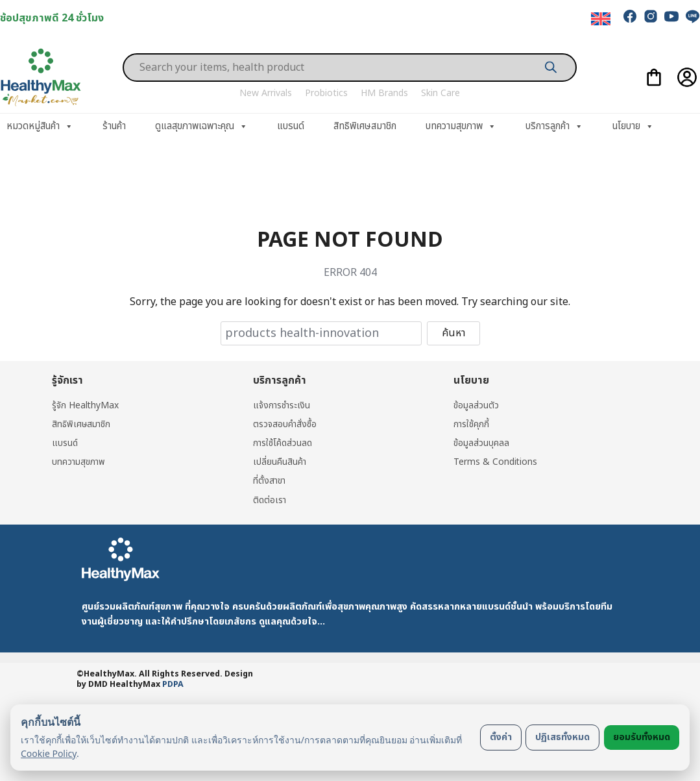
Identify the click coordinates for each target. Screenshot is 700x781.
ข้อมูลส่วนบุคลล (481, 444)
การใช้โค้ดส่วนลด (283, 444)
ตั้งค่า (501, 737)
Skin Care (441, 93)
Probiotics (326, 93)
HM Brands (384, 93)
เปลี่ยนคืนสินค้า (280, 463)
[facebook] (630, 16)
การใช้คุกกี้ (472, 425)
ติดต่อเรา (270, 501)
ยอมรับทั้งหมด (642, 737)
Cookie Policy (49, 753)
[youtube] (671, 16)
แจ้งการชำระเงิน (282, 405)
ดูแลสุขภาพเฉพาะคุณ (201, 127)
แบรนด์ (291, 126)
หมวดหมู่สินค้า (40, 127)
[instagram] (651, 16)
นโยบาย (633, 127)
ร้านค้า (114, 126)
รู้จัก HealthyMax (86, 405)
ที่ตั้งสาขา (270, 482)
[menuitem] (601, 19)
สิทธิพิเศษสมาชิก (365, 126)
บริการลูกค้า (554, 127)
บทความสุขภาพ (461, 127)
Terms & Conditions (496, 463)
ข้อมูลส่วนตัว (476, 405)
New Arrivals (266, 93)
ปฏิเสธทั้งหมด (562, 737)
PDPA (173, 686)
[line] (692, 16)
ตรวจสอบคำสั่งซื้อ (285, 425)
